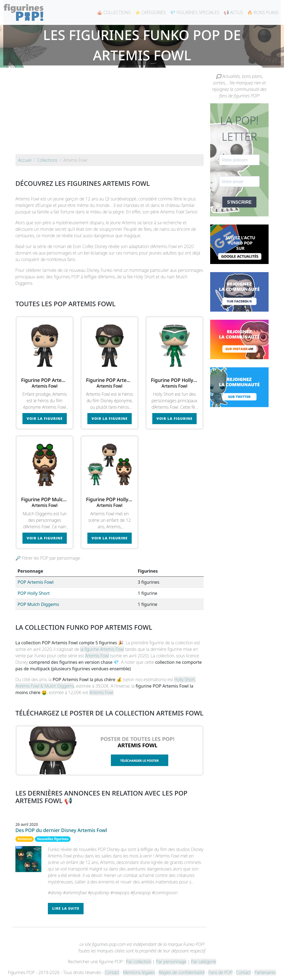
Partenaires (265, 972)
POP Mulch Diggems (38, 604)
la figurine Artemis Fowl (102, 649)
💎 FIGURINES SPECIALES (195, 12)
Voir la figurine (45, 418)
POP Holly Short (34, 593)
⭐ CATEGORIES (150, 12)
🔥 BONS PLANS (263, 12)
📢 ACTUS (233, 12)
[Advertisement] (110, 114)
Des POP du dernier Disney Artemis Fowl (61, 830)
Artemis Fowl (97, 656)
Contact (112, 972)
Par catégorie (204, 962)
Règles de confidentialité (181, 972)
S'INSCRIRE (240, 202)
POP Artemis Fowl (36, 582)
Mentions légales (139, 972)
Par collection (139, 962)
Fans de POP (220, 972)
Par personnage (171, 962)
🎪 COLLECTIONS (114, 12)
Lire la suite (66, 908)
